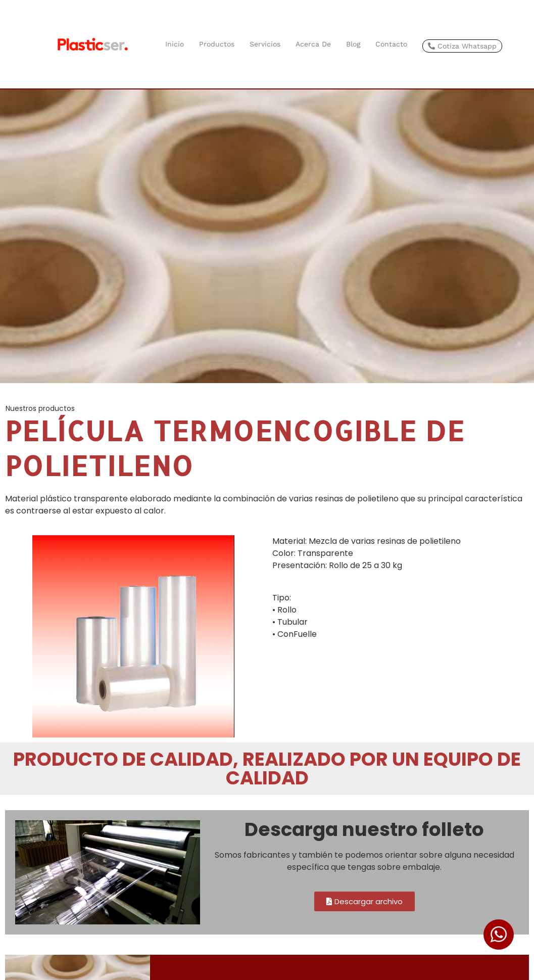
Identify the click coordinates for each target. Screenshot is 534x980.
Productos (217, 44)
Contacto (391, 44)
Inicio (175, 44)
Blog (353, 44)
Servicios (265, 44)
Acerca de (313, 44)
